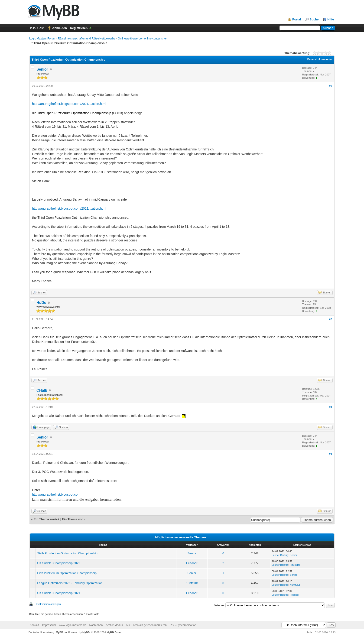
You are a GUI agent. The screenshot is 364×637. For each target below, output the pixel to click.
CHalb (42, 390)
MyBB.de (61, 632)
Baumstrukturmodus (320, 59)
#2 (331, 319)
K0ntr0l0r (192, 583)
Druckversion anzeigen (48, 604)
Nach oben (96, 625)
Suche (314, 19)
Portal (297, 19)
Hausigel (295, 565)
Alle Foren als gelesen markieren (146, 625)
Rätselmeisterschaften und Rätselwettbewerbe (86, 39)
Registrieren (79, 28)
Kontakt (34, 625)
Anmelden (60, 28)
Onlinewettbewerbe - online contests (140, 39)
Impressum (49, 625)
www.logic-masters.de (73, 625)
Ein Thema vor (72, 519)
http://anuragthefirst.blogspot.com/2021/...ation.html (69, 104)
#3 (331, 407)
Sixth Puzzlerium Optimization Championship (67, 553)
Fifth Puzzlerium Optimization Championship (67, 573)
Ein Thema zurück (47, 519)
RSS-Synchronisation (183, 625)
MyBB (86, 632)
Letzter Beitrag (280, 555)
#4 (331, 454)
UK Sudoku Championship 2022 (59, 563)
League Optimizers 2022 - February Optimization (70, 583)
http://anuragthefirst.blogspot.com (56, 494)
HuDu (41, 303)
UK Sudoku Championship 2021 (59, 593)
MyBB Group (114, 632)
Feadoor (192, 563)
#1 (331, 86)
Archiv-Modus (114, 625)
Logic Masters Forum (42, 39)
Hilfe (331, 19)
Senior (42, 69)
